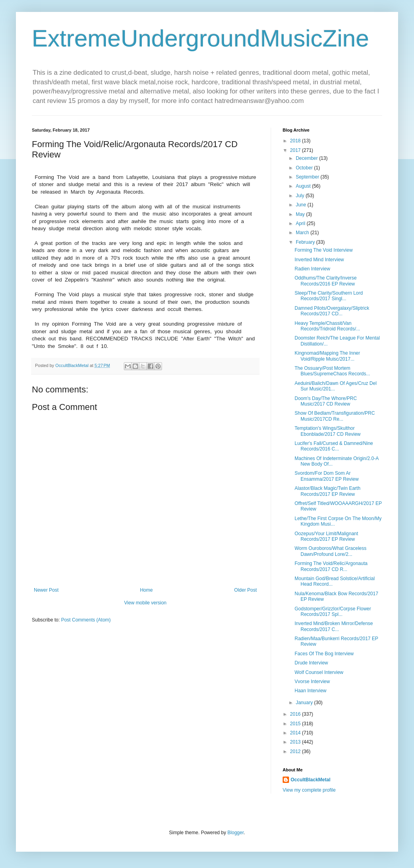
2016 (296, 714)
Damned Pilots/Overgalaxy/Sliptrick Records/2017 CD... (332, 311)
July (301, 196)
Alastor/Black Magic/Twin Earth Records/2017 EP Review (327, 491)
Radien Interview (312, 269)
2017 (296, 150)
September (308, 177)
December (308, 158)
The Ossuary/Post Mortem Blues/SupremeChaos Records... (332, 371)
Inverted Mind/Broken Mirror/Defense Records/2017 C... (334, 626)
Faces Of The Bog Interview (324, 654)
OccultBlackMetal (310, 780)
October (305, 168)
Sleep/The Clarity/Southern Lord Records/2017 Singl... (329, 296)
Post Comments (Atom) (86, 620)
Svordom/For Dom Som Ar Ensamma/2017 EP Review (327, 476)
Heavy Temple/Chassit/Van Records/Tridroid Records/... (327, 326)
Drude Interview (311, 663)
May (301, 214)
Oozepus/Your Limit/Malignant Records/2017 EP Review (326, 536)
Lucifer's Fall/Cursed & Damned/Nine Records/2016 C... (334, 446)
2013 (296, 742)
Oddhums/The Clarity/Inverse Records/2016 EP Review (326, 281)
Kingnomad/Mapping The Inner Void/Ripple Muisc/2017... (327, 356)
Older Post (245, 590)
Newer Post (46, 590)
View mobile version (145, 603)
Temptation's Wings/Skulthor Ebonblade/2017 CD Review (328, 431)
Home (146, 590)
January (305, 703)
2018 (296, 141)
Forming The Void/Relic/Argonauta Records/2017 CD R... (331, 566)
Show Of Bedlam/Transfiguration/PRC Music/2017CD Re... (335, 416)
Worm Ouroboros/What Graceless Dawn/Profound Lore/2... (331, 551)
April (301, 223)
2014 (296, 733)
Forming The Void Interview (324, 250)
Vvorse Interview (312, 682)
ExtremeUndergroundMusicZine (200, 38)
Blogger (235, 833)
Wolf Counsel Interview (319, 672)
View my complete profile (309, 790)
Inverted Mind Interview (319, 260)
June (302, 205)
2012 (296, 751)
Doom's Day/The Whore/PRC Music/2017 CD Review (326, 401)
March (303, 233)
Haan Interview (310, 691)
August (304, 186)
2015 (296, 724)
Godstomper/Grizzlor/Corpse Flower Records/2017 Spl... (333, 612)
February (306, 242)
